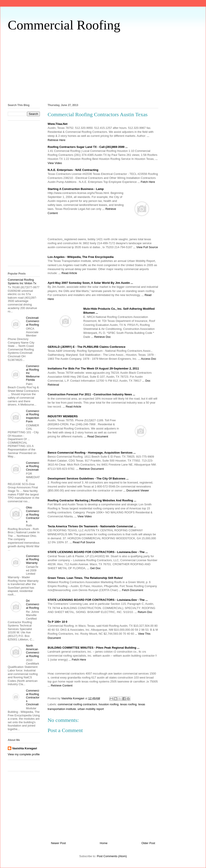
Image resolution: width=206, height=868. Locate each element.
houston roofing (109, 704)
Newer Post (58, 843)
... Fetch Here (146, 182)
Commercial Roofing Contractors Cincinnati (33, 697)
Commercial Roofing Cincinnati (32, 466)
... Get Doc (94, 568)
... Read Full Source (82, 542)
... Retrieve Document (90, 469)
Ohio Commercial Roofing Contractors (33, 514)
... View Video (83, 516)
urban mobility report (91, 709)
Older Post (148, 843)
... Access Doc (147, 359)
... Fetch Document (131, 590)
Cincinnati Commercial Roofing (32, 321)
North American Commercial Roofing (32, 651)
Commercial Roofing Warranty (32, 559)
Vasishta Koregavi (25, 748)
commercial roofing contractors (78, 704)
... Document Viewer (136, 490)
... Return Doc (143, 612)
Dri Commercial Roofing (32, 604)
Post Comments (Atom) (112, 856)
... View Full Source (146, 247)
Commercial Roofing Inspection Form (32, 416)
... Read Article (68, 273)
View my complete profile (24, 754)
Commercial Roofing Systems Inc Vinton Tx (22, 281)
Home (104, 843)
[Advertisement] (103, 67)
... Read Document (96, 436)
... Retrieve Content (60, 685)
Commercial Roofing (64, 25)
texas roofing (128, 704)
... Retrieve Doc (101, 337)
